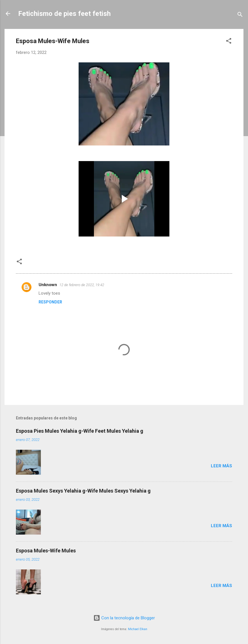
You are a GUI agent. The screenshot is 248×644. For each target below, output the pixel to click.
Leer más (221, 466)
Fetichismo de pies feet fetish (64, 14)
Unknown (48, 285)
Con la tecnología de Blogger (124, 618)
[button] (229, 42)
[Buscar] (240, 15)
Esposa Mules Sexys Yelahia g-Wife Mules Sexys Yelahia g (83, 491)
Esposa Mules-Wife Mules (46, 551)
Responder (50, 302)
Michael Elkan (138, 629)
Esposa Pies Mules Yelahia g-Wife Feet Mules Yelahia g (80, 431)
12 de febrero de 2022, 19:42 (82, 285)
